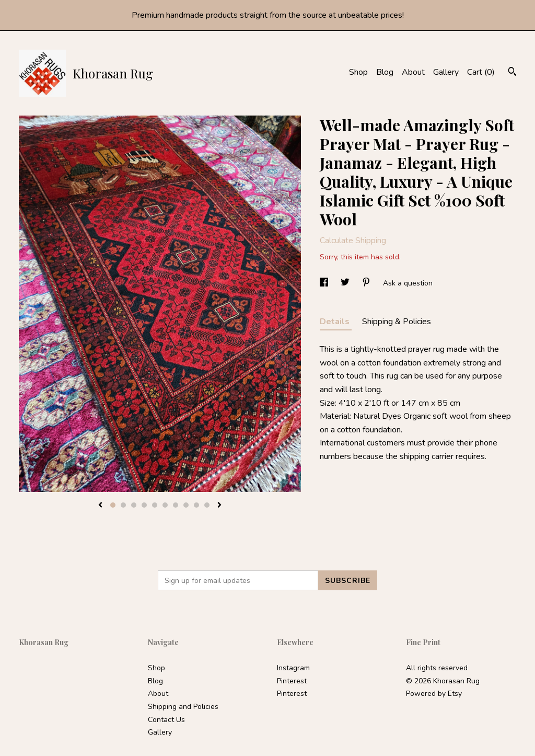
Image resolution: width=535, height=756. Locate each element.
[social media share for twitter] (346, 283)
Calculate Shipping (353, 240)
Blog (385, 72)
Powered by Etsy (434, 694)
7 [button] (176, 505)
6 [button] (165, 505)
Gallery (446, 72)
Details (336, 322)
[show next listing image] (219, 506)
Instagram (293, 668)
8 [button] (186, 505)
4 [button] (144, 505)
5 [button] (155, 505)
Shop (358, 72)
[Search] (512, 73)
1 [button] (113, 505)
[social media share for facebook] (325, 283)
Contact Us (166, 720)
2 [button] (123, 505)
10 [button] (207, 505)
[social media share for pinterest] (367, 283)
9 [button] (196, 505)
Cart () (481, 72)
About (413, 72)
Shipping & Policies (397, 322)
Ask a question (408, 283)
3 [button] (134, 505)
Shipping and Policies (183, 707)
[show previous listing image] (100, 506)
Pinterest (292, 681)
